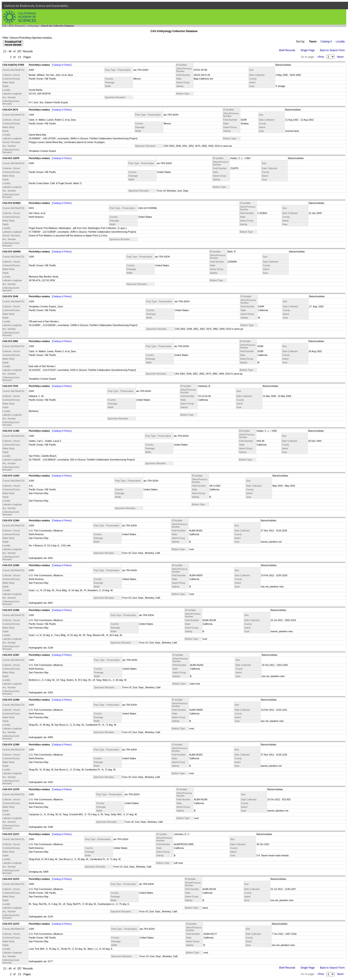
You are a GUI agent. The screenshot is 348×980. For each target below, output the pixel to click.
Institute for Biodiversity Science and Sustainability (36, 6)
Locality (340, 42)
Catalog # (326, 42)
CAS (4, 26)
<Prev (321, 57)
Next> (341, 57)
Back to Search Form (332, 50)
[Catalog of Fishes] (62, 65)
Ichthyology (33, 26)
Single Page (308, 50)
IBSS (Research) (17, 26)
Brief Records (287, 50)
